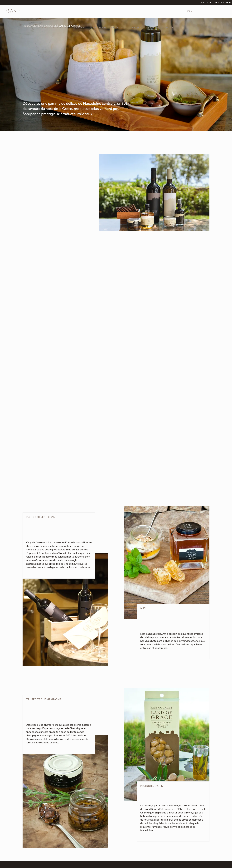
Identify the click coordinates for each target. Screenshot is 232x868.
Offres (137, 28)
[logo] (13, 13)
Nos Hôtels (60, 28)
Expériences (119, 28)
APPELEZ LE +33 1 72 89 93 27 (216, 3)
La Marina (152, 28)
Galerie (169, 28)
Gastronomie (98, 28)
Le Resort (41, 28)
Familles (78, 28)
